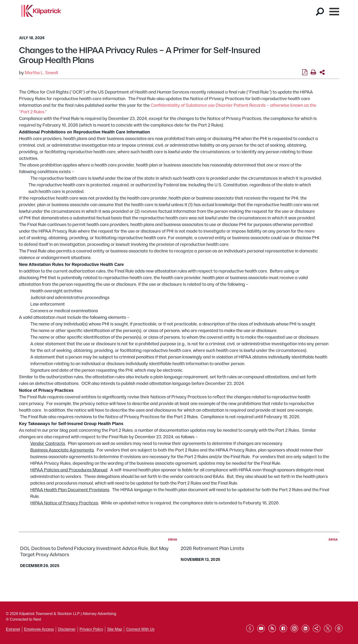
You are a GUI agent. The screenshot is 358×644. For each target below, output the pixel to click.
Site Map (115, 629)
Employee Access (39, 629)
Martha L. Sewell (41, 73)
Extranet (13, 629)
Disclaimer (67, 629)
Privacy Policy (92, 629)
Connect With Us (140, 629)
